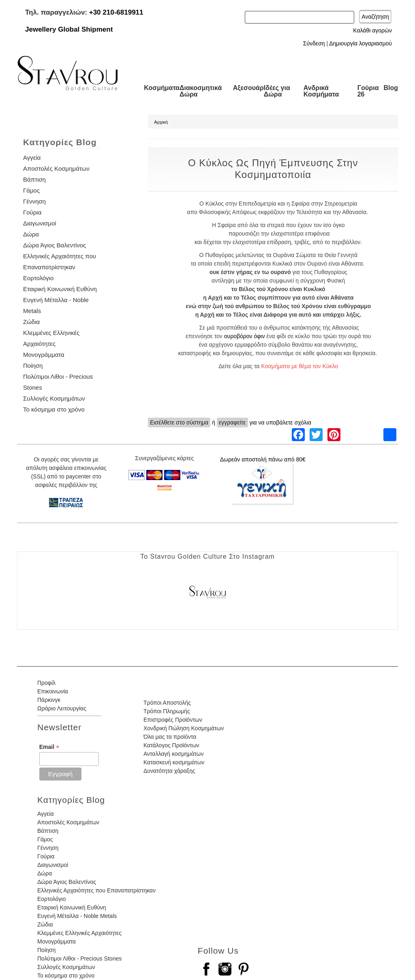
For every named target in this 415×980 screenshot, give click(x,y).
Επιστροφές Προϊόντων (173, 720)
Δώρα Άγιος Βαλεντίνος (55, 245)
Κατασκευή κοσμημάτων (174, 762)
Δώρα (31, 234)
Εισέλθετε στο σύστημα (179, 422)
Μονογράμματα (44, 355)
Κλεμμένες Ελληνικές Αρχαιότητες (79, 933)
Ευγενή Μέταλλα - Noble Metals (77, 916)
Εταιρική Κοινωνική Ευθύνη (60, 289)
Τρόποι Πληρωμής (167, 711)
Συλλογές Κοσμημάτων (54, 398)
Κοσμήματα (162, 88)
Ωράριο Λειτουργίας (62, 708)
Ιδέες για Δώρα (277, 91)
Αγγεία (32, 158)
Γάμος (31, 190)
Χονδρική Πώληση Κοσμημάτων (184, 728)
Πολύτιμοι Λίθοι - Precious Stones (79, 959)
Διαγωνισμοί (40, 223)
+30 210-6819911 (116, 12)
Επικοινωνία (53, 691)
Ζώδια (31, 322)
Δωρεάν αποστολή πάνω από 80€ (263, 459)
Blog (391, 88)
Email (49, 747)
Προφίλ (46, 683)
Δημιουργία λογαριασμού (360, 43)
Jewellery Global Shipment (69, 29)
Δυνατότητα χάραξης (169, 771)
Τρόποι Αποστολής (167, 703)
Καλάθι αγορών (372, 30)
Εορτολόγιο (38, 278)
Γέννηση (34, 201)
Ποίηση (33, 366)
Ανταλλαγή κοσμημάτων (174, 754)
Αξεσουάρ (248, 88)
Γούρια (32, 212)
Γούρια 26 (368, 91)
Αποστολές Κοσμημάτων (56, 168)
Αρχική (161, 122)
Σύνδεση (314, 43)
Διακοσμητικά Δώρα (201, 91)
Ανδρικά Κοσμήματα (321, 91)
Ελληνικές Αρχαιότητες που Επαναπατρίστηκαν (96, 890)
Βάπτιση (34, 179)
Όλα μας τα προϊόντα (170, 737)
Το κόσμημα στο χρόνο (54, 409)
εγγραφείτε (232, 422)
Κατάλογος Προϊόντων (171, 745)
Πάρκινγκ (49, 700)
